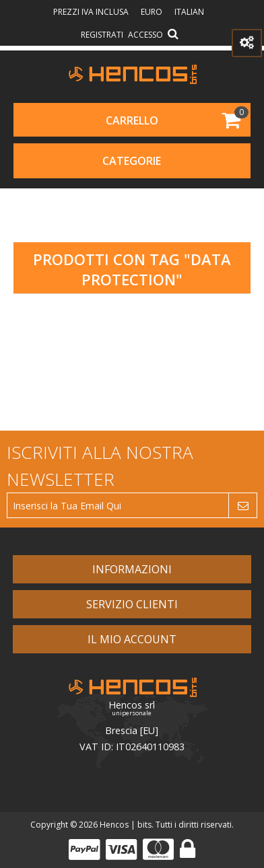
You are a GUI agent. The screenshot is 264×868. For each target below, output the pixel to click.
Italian (189, 12)
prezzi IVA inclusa (92, 12)
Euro (153, 12)
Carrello (132, 120)
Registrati (102, 35)
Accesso (145, 35)
